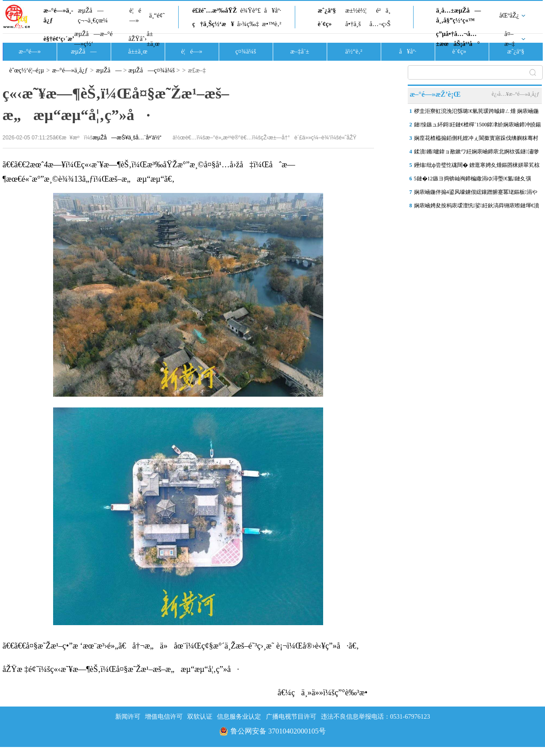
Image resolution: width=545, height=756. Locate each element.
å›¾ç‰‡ (248, 24)
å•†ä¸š (353, 24)
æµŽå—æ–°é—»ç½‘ (93, 39)
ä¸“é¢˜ (157, 16)
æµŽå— (83, 51)
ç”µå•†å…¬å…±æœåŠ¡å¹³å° (458, 39)
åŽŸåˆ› (138, 39)
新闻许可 (128, 717)
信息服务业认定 (239, 717)
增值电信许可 (164, 717)
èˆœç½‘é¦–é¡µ (27, 70)
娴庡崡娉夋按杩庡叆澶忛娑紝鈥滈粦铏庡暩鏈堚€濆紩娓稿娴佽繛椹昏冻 (477, 207)
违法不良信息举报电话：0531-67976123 (376, 717)
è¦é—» (135, 16)
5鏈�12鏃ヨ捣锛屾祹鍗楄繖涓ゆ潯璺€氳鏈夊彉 (473, 179)
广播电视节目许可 (291, 717)
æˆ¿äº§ (327, 11)
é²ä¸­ (383, 11)
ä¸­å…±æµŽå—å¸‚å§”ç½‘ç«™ (459, 16)
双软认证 (200, 717)
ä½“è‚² (354, 51)
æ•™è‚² (272, 24)
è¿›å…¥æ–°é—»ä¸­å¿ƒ (515, 94)
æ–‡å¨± (300, 51)
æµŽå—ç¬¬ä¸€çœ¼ (93, 16)
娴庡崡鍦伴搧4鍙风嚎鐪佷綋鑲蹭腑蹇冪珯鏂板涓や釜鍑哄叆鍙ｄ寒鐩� (476, 194)
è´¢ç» (327, 24)
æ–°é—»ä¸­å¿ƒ (59, 16)
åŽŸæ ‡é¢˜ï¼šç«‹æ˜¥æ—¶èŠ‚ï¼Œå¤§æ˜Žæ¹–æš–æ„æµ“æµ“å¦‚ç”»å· (121, 669)
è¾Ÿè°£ (251, 11)
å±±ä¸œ (153, 39)
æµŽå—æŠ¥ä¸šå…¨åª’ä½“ (127, 138)
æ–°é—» (29, 51)
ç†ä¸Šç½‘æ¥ (213, 24)
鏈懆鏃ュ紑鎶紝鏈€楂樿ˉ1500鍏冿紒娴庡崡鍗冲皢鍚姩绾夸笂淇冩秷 (478, 126)
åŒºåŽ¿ (509, 16)
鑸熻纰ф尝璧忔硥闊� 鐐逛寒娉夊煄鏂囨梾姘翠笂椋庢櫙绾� (477, 167)
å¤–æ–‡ (510, 39)
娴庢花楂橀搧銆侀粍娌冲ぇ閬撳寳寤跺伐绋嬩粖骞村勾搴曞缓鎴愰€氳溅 (476, 140)
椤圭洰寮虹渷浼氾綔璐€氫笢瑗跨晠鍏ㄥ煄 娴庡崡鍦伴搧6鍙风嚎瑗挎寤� (476, 113)
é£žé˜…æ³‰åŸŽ (214, 11)
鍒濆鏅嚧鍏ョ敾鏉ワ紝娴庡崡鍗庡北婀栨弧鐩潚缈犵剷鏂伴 (476, 153)
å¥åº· (273, 11)
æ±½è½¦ (356, 11)
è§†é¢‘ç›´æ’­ (59, 39)
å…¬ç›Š (380, 24)
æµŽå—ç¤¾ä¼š (151, 70)
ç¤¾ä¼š (246, 51)
